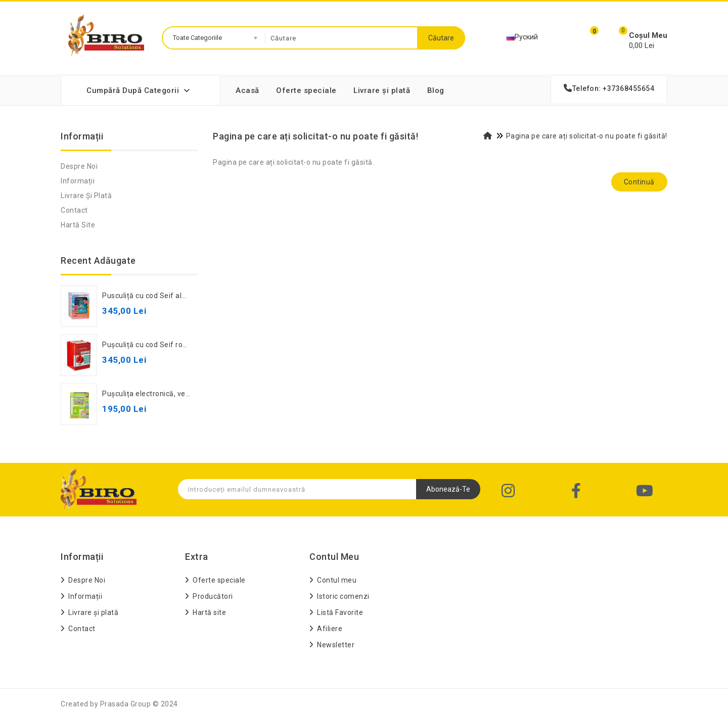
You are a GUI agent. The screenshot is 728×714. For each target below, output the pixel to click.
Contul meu (337, 580)
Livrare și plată (382, 90)
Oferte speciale (306, 90)
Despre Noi (79, 166)
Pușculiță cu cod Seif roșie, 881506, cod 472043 (184, 345)
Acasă (247, 90)
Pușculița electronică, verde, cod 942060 (171, 394)
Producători (213, 596)
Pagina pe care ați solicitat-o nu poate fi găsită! (587, 136)
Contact (74, 210)
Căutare (441, 38)
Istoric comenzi (343, 596)
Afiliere (330, 629)
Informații (78, 181)
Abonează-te (448, 489)
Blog (436, 90)
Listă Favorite (340, 612)
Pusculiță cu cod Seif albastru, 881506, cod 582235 (189, 296)
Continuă (639, 182)
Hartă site (78, 225)
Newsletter (336, 645)
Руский (522, 37)
